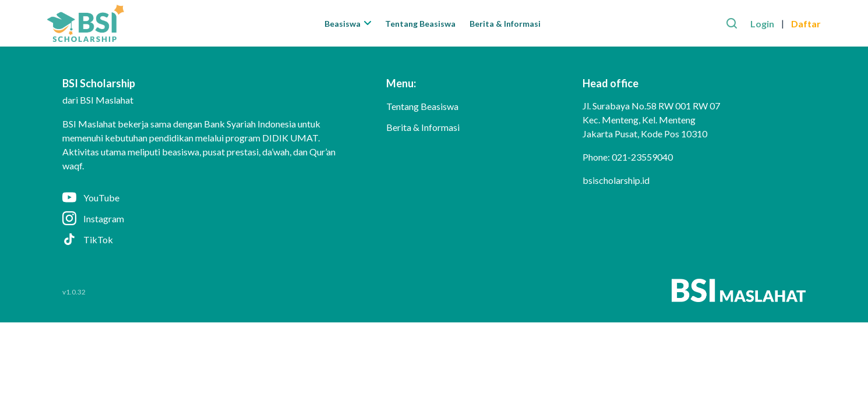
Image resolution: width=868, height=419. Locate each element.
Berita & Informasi (505, 24)
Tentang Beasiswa (420, 24)
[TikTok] (206, 239)
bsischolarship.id (616, 180)
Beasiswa (348, 24)
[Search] (732, 23)
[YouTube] (206, 197)
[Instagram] (206, 218)
